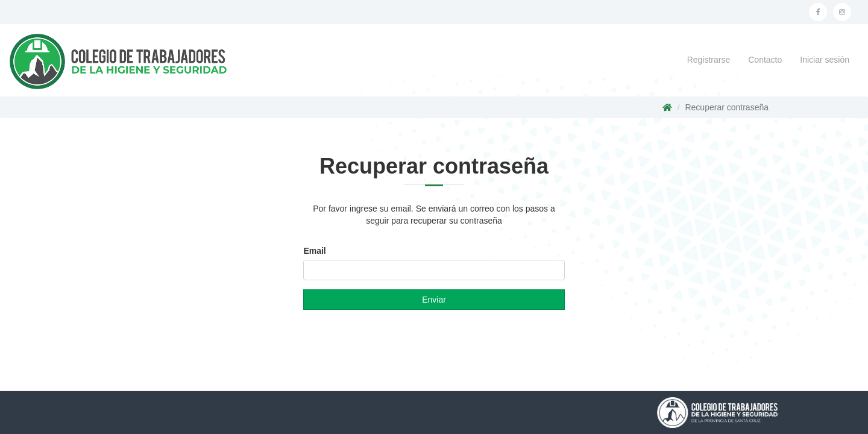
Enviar (434, 300)
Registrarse (709, 60)
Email (314, 251)
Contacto (765, 60)
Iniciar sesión (825, 60)
